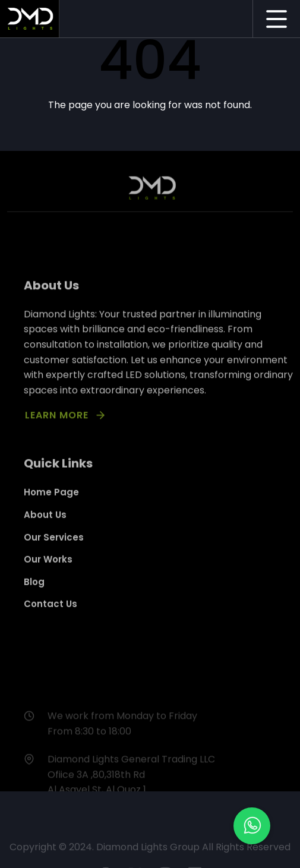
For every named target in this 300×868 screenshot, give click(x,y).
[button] (252, 826)
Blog (34, 590)
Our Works (48, 568)
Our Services (54, 545)
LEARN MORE (57, 423)
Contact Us (50, 612)
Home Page (51, 501)
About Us (45, 523)
